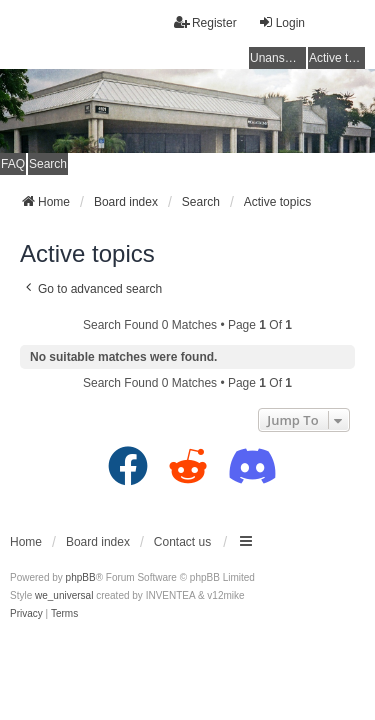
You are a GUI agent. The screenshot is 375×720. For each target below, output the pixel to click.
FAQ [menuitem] (13, 164)
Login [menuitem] (281, 22)
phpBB (81, 577)
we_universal (64, 595)
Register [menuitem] (205, 22)
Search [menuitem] (48, 164)
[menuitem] (26, 614)
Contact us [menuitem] (182, 542)
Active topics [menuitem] (337, 58)
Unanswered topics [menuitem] (278, 58)
